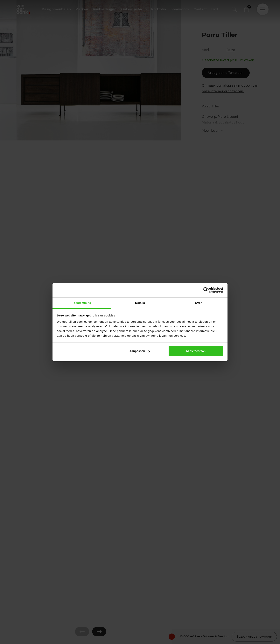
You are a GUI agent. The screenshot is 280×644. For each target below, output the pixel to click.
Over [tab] (198, 303)
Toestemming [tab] (82, 303)
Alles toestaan (196, 351)
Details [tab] (140, 303)
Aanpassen (140, 351)
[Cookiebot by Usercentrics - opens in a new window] (206, 290)
